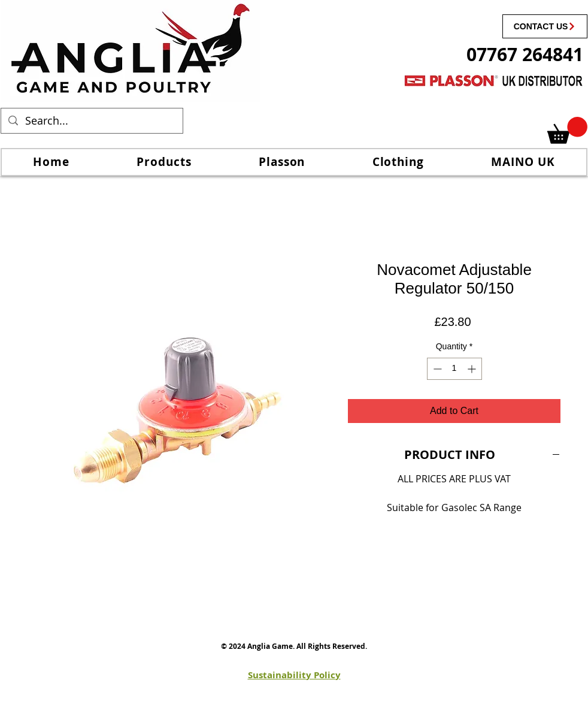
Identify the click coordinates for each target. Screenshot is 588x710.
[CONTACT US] (545, 26)
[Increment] (473, 369)
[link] (567, 130)
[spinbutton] (454, 369)
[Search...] (91, 121)
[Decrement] (436, 369)
